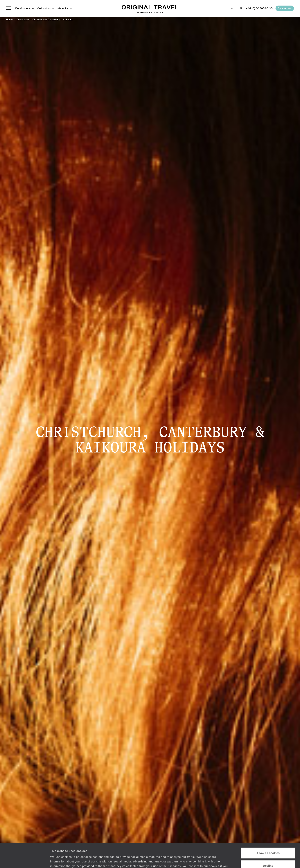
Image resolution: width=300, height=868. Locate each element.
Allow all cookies (268, 832)
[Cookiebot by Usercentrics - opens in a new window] (25, 861)
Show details (59, 860)
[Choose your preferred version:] (229, 8)
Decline (268, 845)
